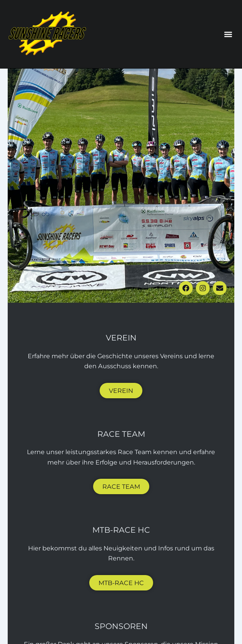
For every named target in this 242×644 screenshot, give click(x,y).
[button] (228, 34)
